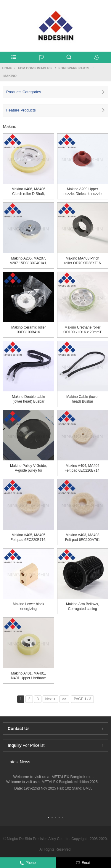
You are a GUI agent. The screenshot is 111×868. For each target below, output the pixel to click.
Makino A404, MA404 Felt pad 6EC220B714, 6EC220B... (82, 468)
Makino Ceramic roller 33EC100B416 (29, 330)
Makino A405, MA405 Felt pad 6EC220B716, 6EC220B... (29, 538)
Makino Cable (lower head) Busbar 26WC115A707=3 (82, 399)
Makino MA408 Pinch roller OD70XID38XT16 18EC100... (82, 261)
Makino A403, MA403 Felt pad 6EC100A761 (83, 537)
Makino (10, 76)
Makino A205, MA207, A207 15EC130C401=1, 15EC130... (29, 261)
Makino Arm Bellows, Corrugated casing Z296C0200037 (82, 607)
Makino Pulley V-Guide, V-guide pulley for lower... (29, 468)
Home (7, 68)
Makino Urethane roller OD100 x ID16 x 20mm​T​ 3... (82, 330)
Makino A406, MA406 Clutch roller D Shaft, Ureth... (28, 192)
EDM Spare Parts (74, 68)
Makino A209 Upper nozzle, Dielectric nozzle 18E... (82, 192)
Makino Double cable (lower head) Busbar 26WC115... (28, 399)
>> (64, 699)
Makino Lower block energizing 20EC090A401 (28, 607)
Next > (50, 699)
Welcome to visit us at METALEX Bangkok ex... (53, 777)
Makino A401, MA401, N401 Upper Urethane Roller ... (29, 676)
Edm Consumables (35, 68)
